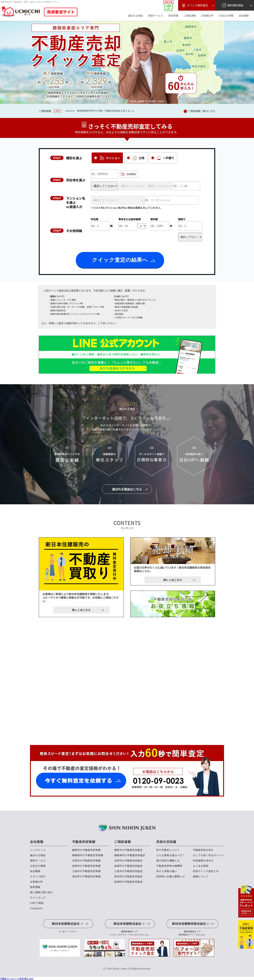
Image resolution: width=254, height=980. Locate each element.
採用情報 (35, 887)
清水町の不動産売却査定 (128, 876)
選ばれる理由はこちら (127, 489)
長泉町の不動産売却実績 (86, 866)
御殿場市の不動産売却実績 (88, 855)
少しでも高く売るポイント (208, 855)
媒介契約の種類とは (168, 861)
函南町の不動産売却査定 (128, 882)
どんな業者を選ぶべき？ (171, 855)
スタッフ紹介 (38, 876)
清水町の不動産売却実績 (86, 876)
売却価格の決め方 (203, 861)
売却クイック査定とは (206, 871)
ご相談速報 (190, 16)
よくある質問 (201, 866)
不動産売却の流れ (203, 850)
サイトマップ (38, 898)
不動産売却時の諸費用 (169, 866)
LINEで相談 (37, 903)
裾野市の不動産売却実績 (86, 850)
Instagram (36, 908)
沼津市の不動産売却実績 (86, 861)
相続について (201, 876)
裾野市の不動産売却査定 (128, 850)
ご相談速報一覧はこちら (199, 111)
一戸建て (166, 158)
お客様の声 (207, 16)
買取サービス (156, 16)
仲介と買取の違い (167, 871)
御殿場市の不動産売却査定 (130, 855)
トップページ (38, 850)
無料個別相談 (232, 5)
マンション (110, 158)
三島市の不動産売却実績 (86, 871)
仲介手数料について (168, 850)
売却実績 (173, 16)
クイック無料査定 (194, 5)
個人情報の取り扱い (42, 892)
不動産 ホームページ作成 (12, 978)
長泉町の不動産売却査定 (128, 866)
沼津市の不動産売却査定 (128, 861)
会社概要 (244, 16)
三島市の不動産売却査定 (128, 871)
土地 (139, 158)
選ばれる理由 (135, 16)
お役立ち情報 (226, 16)
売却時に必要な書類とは (171, 876)
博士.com (29, 978)
